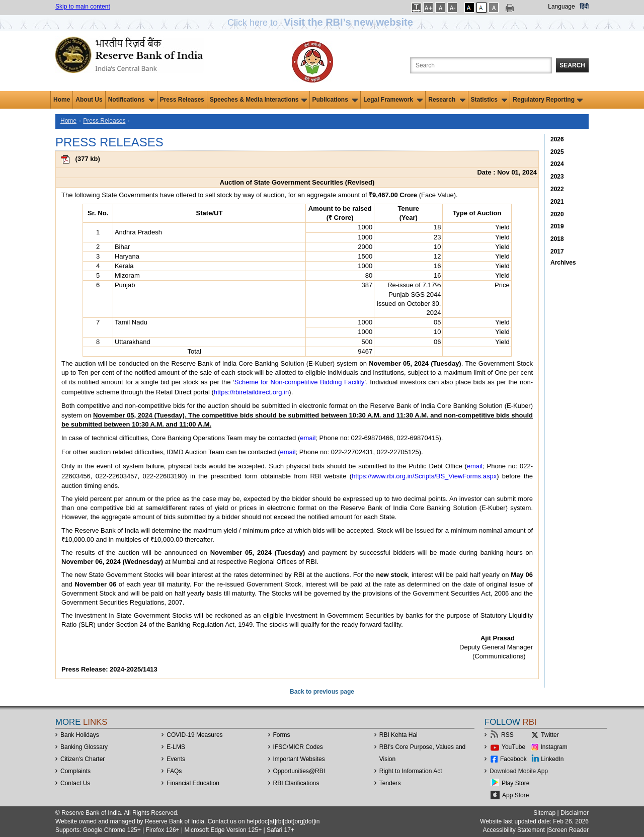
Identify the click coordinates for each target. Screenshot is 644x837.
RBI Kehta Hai (398, 735)
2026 (557, 139)
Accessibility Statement (513, 830)
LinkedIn (552, 759)
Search (572, 65)
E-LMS (176, 747)
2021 (557, 202)
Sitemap (544, 813)
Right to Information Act (411, 771)
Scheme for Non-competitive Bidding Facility (300, 382)
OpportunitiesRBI (299, 771)
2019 (557, 226)
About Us (89, 100)
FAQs (174, 771)
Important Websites (299, 759)
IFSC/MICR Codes (298, 747)
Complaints (75, 771)
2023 (557, 177)
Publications (335, 100)
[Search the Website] (481, 65)
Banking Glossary (84, 747)
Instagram (554, 747)
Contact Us (75, 783)
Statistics (489, 100)
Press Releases (182, 100)
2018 (557, 239)
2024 (557, 164)
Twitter (550, 735)
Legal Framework (393, 100)
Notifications (131, 100)
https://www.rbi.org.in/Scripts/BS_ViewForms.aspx (424, 476)
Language (561, 7)
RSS (507, 735)
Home (62, 100)
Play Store (515, 783)
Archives (563, 263)
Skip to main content (83, 7)
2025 (557, 152)
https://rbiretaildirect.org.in (252, 392)
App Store (515, 795)
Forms (282, 735)
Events (176, 759)
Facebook (513, 759)
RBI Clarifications (296, 783)
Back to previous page (322, 692)
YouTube (513, 747)
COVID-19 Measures (194, 735)
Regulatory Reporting (548, 100)
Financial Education (193, 783)
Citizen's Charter (83, 759)
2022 (557, 189)
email (308, 438)
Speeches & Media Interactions (258, 100)
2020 (557, 214)
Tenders (390, 783)
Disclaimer (575, 813)
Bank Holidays (80, 735)
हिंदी (584, 7)
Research (447, 100)
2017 (557, 252)
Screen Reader (568, 830)
